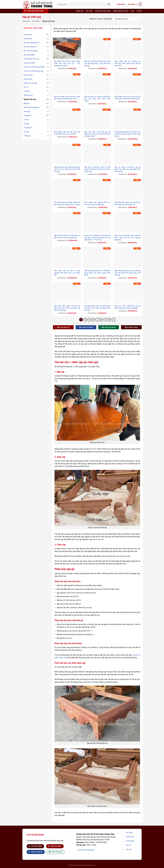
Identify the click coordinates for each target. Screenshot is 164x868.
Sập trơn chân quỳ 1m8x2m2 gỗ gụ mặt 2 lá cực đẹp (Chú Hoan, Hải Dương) (67, 169)
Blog (132, 11)
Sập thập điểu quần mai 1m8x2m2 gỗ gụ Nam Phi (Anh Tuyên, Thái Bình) (97, 273)
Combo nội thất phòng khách (34, 67)
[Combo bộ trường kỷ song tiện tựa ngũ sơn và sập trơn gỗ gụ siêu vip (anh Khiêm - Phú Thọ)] (97, 222)
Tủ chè (26, 120)
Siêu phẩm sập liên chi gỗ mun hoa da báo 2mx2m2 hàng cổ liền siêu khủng (128, 134)
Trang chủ (79, 11)
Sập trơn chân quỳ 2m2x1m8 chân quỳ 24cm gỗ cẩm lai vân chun (67, 98)
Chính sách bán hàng (103, 11)
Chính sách (130, 837)
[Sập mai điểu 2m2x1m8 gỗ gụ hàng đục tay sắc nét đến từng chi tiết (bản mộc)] (97, 119)
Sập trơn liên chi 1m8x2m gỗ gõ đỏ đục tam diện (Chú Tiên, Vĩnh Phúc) (97, 99)
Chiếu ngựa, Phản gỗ (31, 59)
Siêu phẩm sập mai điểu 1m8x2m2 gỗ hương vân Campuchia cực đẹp (67, 203)
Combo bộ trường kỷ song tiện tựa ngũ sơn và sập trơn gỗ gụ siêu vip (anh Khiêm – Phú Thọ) (97, 238)
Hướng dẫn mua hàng (121, 11)
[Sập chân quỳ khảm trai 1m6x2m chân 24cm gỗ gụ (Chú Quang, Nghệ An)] (128, 222)
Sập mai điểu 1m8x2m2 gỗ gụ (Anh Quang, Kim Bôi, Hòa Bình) (128, 307)
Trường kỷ (27, 115)
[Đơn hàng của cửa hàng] (128, 19)
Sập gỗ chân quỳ (30, 99)
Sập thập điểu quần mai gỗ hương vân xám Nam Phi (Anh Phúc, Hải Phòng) (128, 273)
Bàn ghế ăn (28, 39)
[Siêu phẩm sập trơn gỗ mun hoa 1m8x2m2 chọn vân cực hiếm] (67, 119)
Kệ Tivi (26, 87)
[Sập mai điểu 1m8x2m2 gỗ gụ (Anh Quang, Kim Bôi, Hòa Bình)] (128, 293)
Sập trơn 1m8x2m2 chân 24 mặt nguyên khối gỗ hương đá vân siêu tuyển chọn (97, 169)
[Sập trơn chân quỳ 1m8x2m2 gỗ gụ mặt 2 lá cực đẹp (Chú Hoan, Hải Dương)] (67, 154)
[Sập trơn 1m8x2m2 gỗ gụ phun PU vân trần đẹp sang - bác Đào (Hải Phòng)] (97, 48)
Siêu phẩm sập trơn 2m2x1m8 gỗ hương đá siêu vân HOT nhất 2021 (128, 98)
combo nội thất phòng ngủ (33, 71)
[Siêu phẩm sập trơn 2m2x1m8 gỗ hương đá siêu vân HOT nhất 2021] (128, 83)
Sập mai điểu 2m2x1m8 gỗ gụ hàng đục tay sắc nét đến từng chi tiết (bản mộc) (97, 134)
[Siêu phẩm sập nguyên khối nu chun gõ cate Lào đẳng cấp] (97, 189)
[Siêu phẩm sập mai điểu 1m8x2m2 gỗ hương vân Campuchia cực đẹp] (67, 189)
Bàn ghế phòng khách (32, 43)
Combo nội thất (29, 63)
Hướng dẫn (130, 841)
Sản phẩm (36, 21)
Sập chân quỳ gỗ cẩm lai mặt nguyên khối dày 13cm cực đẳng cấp (67, 273)
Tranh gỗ (27, 111)
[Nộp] (109, 4)
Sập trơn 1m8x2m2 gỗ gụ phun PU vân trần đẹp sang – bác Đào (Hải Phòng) (97, 63)
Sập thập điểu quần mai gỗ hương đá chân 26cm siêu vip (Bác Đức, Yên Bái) (97, 308)
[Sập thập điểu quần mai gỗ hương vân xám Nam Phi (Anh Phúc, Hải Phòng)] (128, 257)
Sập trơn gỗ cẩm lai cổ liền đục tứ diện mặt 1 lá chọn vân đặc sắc (67, 236)
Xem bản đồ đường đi (86, 850)
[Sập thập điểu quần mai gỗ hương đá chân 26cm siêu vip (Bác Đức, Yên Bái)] (97, 293)
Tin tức (129, 845)
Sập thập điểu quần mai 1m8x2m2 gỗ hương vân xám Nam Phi (128, 203)
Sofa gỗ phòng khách (31, 107)
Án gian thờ (28, 35)
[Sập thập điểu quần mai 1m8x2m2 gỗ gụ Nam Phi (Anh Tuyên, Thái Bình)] (97, 257)
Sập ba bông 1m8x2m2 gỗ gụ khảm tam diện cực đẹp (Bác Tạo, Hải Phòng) (128, 169)
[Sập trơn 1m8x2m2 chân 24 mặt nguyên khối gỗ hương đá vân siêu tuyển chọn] (97, 154)
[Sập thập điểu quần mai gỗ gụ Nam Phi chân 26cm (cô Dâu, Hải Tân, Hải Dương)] (67, 293)
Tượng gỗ (27, 136)
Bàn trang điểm (29, 55)
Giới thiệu (89, 11)
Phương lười (28, 95)
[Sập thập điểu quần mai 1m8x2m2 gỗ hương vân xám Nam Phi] (128, 189)
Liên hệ (139, 11)
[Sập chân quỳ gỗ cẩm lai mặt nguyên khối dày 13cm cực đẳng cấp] (67, 257)
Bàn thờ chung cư (30, 47)
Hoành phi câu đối (30, 83)
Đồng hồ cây (28, 75)
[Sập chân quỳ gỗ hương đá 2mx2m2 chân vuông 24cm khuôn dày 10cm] (128, 48)
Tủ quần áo (28, 128)
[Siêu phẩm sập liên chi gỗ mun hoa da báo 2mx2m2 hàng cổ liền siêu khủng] (128, 119)
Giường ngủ (28, 79)
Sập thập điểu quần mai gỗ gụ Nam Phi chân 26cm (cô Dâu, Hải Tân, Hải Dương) (67, 308)
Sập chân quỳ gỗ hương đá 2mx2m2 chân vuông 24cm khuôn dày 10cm (128, 63)
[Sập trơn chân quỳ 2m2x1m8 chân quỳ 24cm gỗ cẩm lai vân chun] (67, 83)
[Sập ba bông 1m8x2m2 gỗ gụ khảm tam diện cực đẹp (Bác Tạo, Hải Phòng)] (128, 154)
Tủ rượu (26, 132)
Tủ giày (26, 124)
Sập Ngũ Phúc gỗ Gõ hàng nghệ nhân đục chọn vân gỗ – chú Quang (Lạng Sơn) (67, 63)
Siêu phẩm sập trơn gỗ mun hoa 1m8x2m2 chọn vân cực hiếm (67, 133)
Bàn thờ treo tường (30, 51)
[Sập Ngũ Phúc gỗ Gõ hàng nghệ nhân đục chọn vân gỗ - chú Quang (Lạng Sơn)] (67, 48)
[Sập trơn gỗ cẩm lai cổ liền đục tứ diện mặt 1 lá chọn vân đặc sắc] (67, 222)
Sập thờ (26, 103)
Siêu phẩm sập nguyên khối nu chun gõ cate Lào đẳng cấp (97, 203)
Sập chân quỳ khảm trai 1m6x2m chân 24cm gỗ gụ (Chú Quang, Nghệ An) (128, 238)
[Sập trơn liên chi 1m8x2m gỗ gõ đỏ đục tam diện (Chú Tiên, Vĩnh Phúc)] (97, 83)
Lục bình (27, 91)
